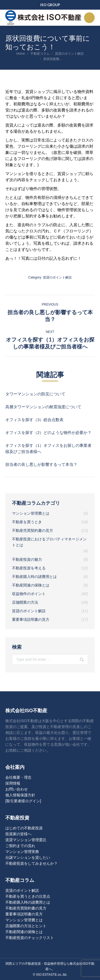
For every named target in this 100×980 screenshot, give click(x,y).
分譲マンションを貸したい (28, 857)
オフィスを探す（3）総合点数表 (34, 420)
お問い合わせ (17, 789)
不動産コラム (40, 54)
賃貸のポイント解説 (69, 54)
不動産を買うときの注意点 (28, 896)
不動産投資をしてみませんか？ (31, 863)
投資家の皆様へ (18, 834)
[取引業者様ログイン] (23, 801)
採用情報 (13, 783)
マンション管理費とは (24, 920)
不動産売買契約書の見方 (26, 908)
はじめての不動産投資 (24, 828)
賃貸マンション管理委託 (26, 840)
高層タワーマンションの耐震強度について (43, 407)
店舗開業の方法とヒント (26, 926)
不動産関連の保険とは (24, 932)
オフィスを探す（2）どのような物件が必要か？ (48, 433)
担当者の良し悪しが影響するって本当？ (41, 464)
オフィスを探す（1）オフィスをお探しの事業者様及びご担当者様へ (48, 448)
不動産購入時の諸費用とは (28, 902)
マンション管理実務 (22, 852)
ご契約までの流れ (20, 846)
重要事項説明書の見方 (24, 914)
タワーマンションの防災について (35, 394)
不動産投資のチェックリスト (30, 938)
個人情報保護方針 (20, 795)
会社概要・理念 (18, 777)
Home (21, 54)
